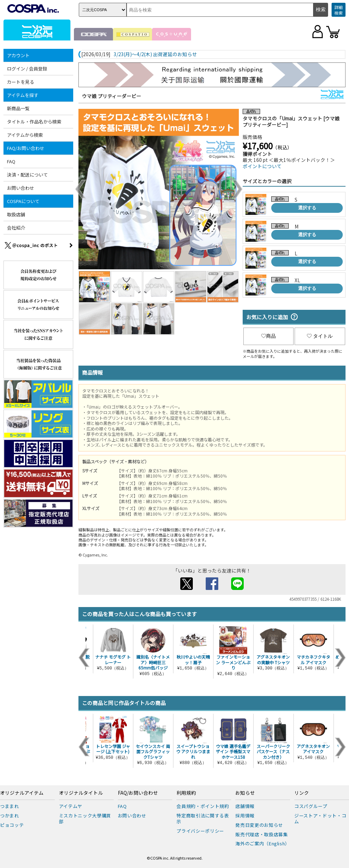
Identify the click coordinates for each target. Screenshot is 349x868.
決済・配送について (27, 175)
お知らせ (245, 793)
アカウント (18, 55)
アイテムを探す (23, 95)
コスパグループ (311, 806)
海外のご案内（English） (263, 843)
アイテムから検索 (25, 135)
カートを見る (21, 82)
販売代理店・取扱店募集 (261, 834)
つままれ (10, 806)
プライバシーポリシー (200, 831)
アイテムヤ (71, 806)
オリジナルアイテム (22, 793)
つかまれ (10, 815)
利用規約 (186, 793)
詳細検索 (339, 10)
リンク (302, 793)
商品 (268, 336)
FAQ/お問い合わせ (26, 148)
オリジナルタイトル (81, 793)
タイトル (320, 336)
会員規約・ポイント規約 (203, 806)
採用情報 (245, 815)
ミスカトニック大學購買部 (85, 818)
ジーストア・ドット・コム (320, 818)
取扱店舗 (16, 214)
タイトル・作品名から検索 (34, 122)
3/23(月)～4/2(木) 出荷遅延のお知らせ (155, 54)
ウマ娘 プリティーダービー (112, 96)
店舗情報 (245, 806)
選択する (307, 208)
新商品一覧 (18, 108)
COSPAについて (23, 201)
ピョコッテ (12, 825)
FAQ (11, 161)
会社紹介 (16, 228)
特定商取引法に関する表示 (203, 818)
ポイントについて (262, 166)
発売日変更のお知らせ (259, 825)
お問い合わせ (21, 188)
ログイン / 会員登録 (27, 69)
